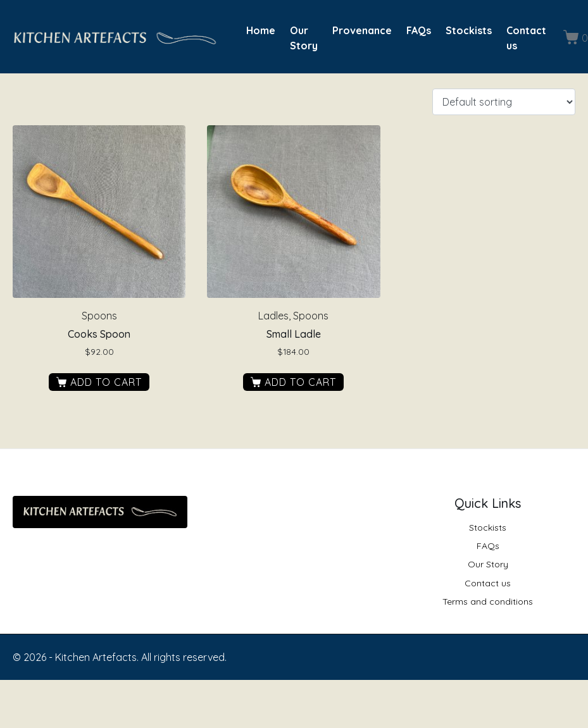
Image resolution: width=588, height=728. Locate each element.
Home (261, 30)
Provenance (362, 30)
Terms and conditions (488, 602)
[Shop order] (504, 102)
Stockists (469, 30)
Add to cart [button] (106, 382)
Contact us (526, 38)
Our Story (304, 38)
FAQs (419, 30)
